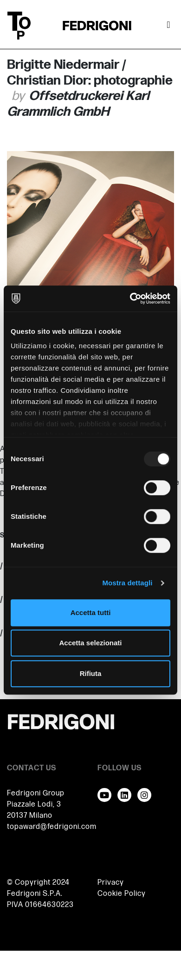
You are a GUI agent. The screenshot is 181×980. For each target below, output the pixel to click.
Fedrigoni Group (36, 793)
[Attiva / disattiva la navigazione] (168, 26)
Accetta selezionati (90, 643)
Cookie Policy (122, 894)
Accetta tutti (91, 612)
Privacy (111, 883)
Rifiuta (91, 673)
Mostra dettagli (127, 583)
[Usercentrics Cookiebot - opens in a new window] (130, 298)
